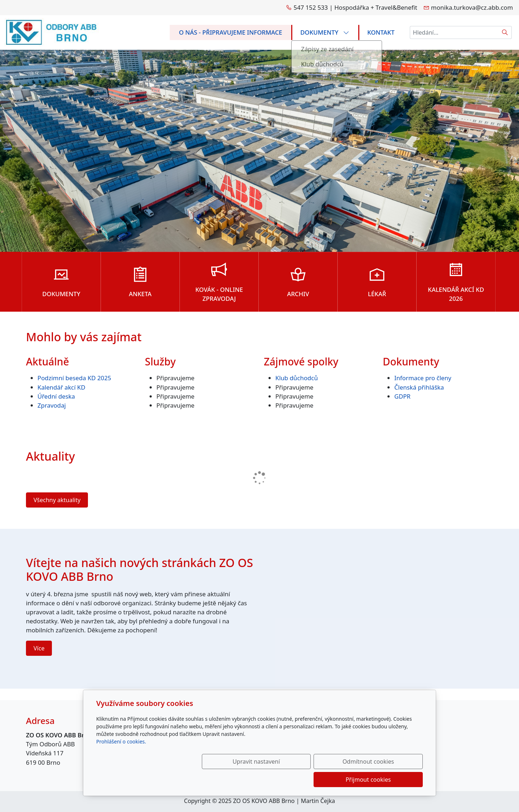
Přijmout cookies (388, 780)
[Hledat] (505, 32)
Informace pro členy (423, 378)
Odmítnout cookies (316, 780)
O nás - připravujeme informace (230, 32)
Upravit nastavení (244, 780)
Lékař (377, 294)
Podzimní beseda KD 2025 (74, 378)
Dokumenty (325, 32)
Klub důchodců (297, 378)
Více (39, 648)
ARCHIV (298, 294)
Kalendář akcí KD (61, 387)
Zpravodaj (52, 405)
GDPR (402, 396)
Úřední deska (56, 396)
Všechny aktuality (57, 500)
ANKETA (140, 294)
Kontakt (381, 32)
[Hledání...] (454, 32)
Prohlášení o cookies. (121, 760)
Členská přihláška (420, 387)
